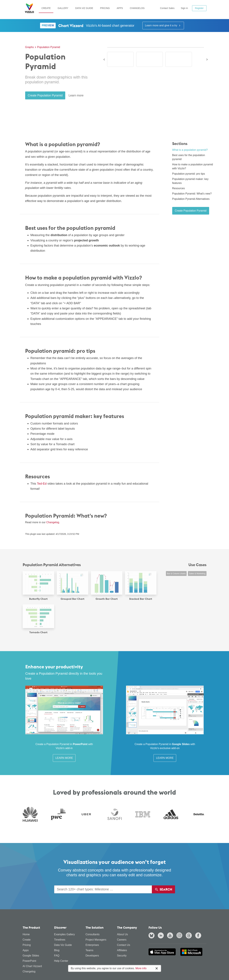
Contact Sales (167, 8)
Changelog (137, 8)
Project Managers (96, 940)
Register (199, 8)
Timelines (60, 940)
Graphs (29, 47)
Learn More (64, 758)
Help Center (61, 961)
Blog (57, 950)
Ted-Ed (42, 484)
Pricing (105, 8)
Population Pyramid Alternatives (191, 199)
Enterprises (92, 945)
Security (122, 956)
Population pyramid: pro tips (189, 174)
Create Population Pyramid (45, 95)
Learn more (76, 95)
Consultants (93, 935)
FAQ (57, 956)
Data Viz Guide (84, 8)
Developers (92, 956)
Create (46, 8)
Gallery (63, 8)
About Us (123, 935)
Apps (120, 8)
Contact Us (124, 945)
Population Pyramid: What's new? (192, 194)
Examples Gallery (64, 935)
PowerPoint (29, 961)
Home (26, 935)
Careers (122, 940)
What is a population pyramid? (190, 150)
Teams (89, 950)
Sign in (184, 8)
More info (141, 968)
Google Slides (31, 956)
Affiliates (122, 950)
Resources (178, 188)
